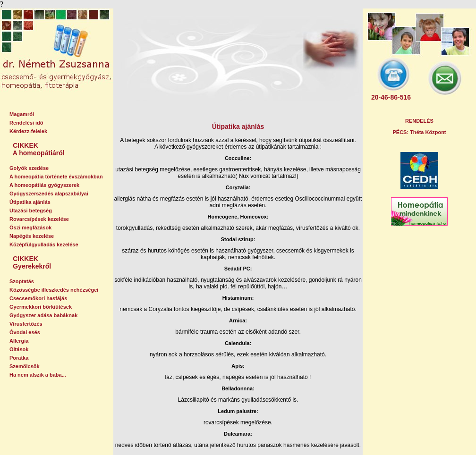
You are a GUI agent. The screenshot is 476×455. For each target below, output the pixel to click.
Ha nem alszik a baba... (38, 375)
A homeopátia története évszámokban (56, 177)
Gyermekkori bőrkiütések (41, 307)
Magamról (22, 114)
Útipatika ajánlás (30, 202)
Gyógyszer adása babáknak (43, 315)
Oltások (19, 349)
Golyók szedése (29, 168)
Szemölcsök (25, 366)
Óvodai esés (25, 332)
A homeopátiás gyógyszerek (44, 185)
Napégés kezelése (32, 236)
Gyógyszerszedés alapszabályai (49, 194)
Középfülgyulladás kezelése (44, 244)
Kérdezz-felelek (28, 131)
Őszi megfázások (30, 227)
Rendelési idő (26, 123)
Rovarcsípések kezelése (39, 219)
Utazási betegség (31, 211)
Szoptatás (22, 281)
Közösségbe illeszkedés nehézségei (54, 290)
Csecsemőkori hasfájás (38, 298)
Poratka (19, 358)
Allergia (19, 341)
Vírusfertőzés (26, 324)
